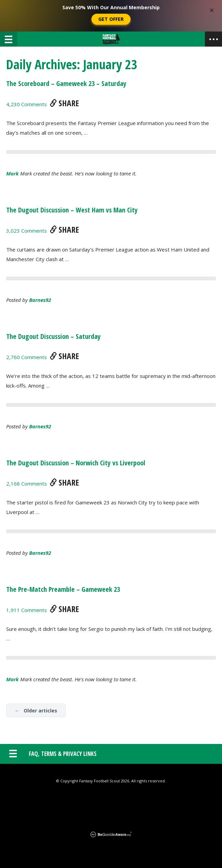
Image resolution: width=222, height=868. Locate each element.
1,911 (27, 610)
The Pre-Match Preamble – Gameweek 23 (63, 589)
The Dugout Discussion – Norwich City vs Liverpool (76, 463)
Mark (13, 173)
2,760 (27, 357)
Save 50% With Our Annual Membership (111, 7)
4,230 (27, 104)
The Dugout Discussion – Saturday (53, 336)
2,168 (27, 484)
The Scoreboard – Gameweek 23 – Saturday (66, 83)
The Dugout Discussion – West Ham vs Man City (72, 210)
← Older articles (36, 711)
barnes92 (40, 300)
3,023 (27, 231)
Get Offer (111, 19)
